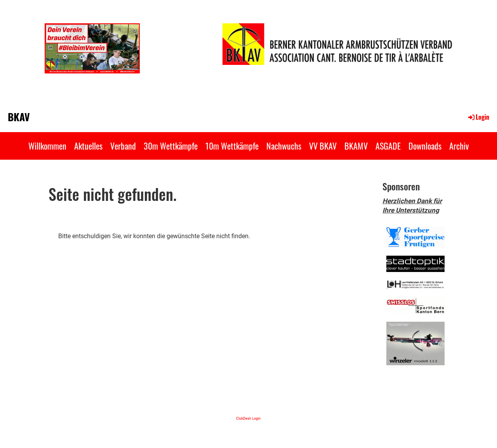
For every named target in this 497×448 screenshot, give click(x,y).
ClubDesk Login (248, 418)
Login (478, 117)
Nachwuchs (284, 146)
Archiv (459, 146)
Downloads (425, 146)
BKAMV (356, 146)
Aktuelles (88, 146)
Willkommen (47, 146)
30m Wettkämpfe (171, 146)
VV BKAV (323, 146)
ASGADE (388, 146)
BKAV (19, 117)
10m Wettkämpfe (232, 146)
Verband (123, 146)
